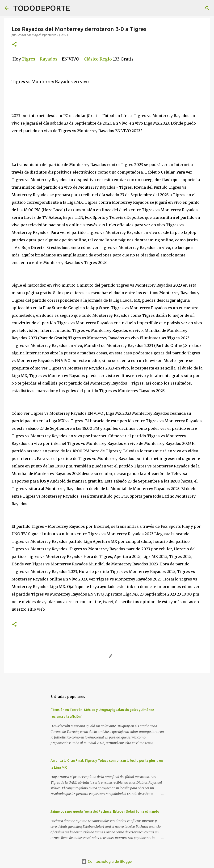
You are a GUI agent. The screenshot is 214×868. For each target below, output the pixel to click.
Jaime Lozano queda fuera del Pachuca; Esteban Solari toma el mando (105, 811)
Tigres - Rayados (40, 59)
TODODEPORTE (42, 8)
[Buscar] (77, 8)
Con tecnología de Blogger (107, 861)
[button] (14, 45)
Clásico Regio (97, 59)
